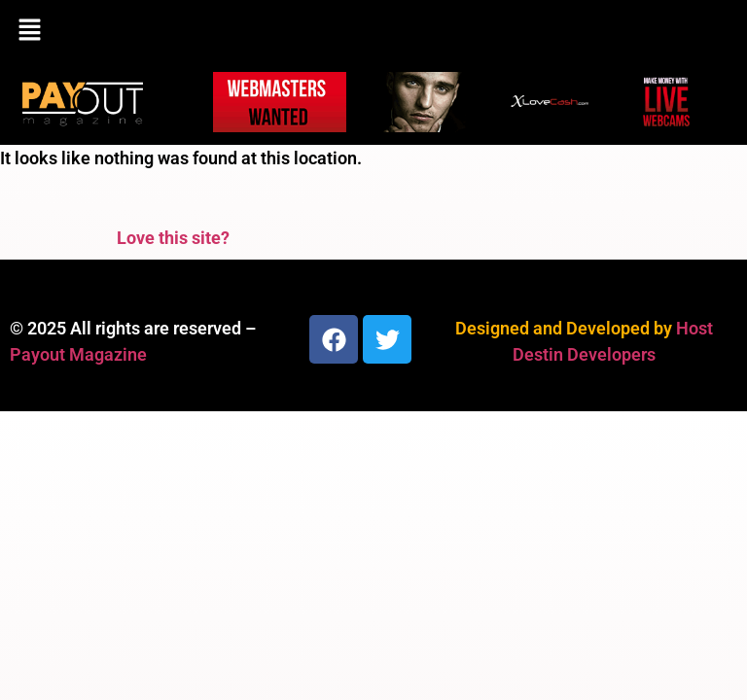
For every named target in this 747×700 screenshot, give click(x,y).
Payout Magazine (78, 354)
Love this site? (173, 238)
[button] (373, 31)
